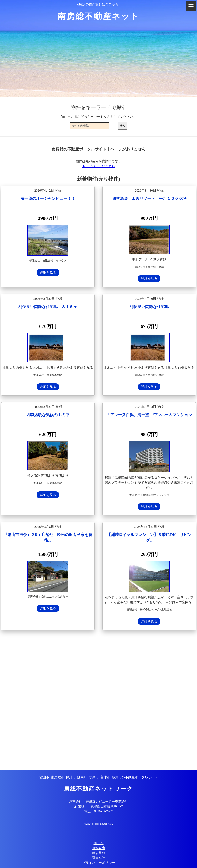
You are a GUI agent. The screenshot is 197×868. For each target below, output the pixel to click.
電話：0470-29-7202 (98, 811)
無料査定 (99, 848)
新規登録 (99, 853)
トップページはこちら (99, 166)
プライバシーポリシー (99, 863)
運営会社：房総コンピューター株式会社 (99, 801)
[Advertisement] (98, 701)
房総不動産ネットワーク (98, 789)
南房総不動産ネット (98, 16)
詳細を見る (48, 272)
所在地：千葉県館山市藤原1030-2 (98, 806)
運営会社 (99, 858)
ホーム (99, 843)
